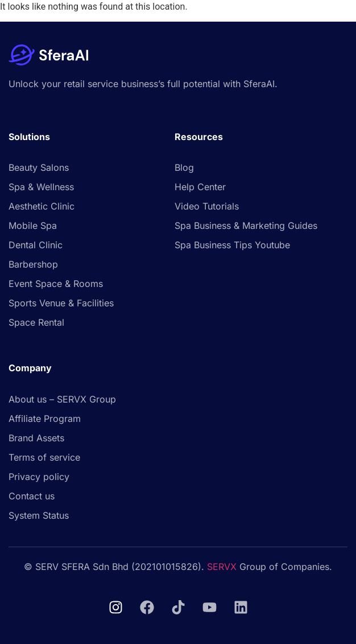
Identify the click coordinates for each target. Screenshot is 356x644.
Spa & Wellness (41, 187)
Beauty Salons (39, 167)
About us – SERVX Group (62, 399)
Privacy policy (39, 477)
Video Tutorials (207, 206)
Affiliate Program (45, 419)
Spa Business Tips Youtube (232, 245)
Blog (184, 167)
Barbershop (33, 264)
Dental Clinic (36, 245)
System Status (39, 515)
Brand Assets (36, 438)
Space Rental (36, 322)
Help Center (200, 187)
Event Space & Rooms (56, 284)
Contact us (32, 496)
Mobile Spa (33, 225)
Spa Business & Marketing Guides (246, 225)
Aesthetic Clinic (42, 206)
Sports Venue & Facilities (61, 303)
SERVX (222, 567)
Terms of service (44, 457)
